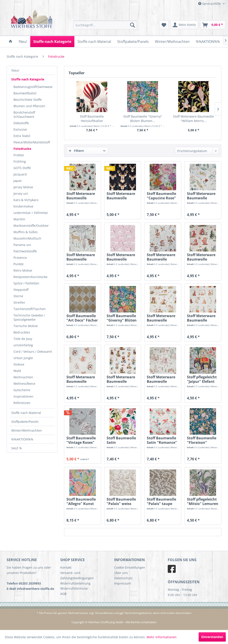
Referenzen (22, 403)
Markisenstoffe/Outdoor (31, 226)
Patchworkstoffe (25, 251)
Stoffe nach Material (26, 413)
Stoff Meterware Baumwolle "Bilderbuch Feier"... (121, 379)
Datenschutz (123, 578)
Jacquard (20, 174)
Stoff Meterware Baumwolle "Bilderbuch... (81, 196)
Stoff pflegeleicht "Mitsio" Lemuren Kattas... (203, 501)
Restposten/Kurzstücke (30, 277)
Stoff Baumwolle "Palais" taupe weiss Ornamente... (161, 501)
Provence (20, 258)
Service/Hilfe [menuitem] (210, 4)
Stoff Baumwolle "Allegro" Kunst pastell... (81, 501)
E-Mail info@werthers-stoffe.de (30, 589)
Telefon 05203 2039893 (24, 583)
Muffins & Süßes (26, 232)
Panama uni (22, 245)
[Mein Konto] (184, 25)
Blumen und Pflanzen (29, 106)
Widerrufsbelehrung (75, 583)
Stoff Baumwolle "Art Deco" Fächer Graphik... (82, 318)
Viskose (19, 364)
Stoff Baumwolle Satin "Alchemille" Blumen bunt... (121, 440)
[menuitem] (105, 25)
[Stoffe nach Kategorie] (52, 42)
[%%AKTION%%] (208, 42)
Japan (18, 181)
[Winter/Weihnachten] (172, 42)
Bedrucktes (22, 332)
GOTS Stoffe (22, 168)
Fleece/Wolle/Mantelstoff (32, 142)
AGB (63, 594)
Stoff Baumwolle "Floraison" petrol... (202, 440)
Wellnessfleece (24, 384)
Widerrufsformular (74, 588)
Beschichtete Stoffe (28, 100)
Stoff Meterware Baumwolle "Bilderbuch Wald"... (161, 318)
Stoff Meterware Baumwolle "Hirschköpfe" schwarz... (121, 196)
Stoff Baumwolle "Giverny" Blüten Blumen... (143, 119)
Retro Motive (23, 270)
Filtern (76, 151)
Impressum (122, 583)
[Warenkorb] (213, 25)
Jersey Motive (23, 187)
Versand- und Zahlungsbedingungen (77, 575)
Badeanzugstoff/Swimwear (33, 87)
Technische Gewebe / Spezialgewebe (29, 317)
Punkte (19, 264)
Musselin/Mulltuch (27, 238)
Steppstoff (21, 290)
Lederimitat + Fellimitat (31, 213)
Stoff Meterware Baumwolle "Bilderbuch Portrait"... (81, 379)
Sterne (18, 296)
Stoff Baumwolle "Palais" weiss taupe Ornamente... (121, 501)
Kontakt (66, 567)
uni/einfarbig (23, 345)
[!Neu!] (23, 42)
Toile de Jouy (23, 339)
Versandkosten (104, 613)
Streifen (19, 302)
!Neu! (15, 70)
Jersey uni (21, 193)
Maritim (19, 219)
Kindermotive (23, 206)
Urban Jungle (23, 358)
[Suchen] (132, 25)
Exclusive (20, 129)
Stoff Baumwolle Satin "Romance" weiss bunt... (162, 440)
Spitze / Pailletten (26, 283)
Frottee (19, 155)
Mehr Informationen (162, 637)
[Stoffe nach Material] (94, 42)
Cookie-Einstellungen (130, 567)
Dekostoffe (21, 123)
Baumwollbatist (25, 93)
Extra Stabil (22, 136)
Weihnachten (23, 377)
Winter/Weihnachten (27, 430)
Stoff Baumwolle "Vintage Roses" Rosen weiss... (81, 440)
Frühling (20, 161)
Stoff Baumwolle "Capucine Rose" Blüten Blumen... (162, 196)
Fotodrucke (22, 149)
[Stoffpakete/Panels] (133, 42)
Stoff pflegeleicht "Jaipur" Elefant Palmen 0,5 (202, 379)
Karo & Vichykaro (26, 200)
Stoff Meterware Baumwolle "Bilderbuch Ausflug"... (161, 379)
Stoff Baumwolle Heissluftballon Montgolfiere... (92, 119)
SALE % (17, 448)
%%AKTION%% (22, 439)
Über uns (121, 573)
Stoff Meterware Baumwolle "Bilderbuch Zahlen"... (201, 318)
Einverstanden (212, 637)
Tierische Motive (26, 326)
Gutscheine (22, 390)
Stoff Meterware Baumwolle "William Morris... (193, 119)
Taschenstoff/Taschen (30, 309)
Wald (17, 371)
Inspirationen (23, 396)
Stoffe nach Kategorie (28, 79)
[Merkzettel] (164, 25)
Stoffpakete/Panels (25, 422)
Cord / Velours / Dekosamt (33, 352)
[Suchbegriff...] (105, 25)
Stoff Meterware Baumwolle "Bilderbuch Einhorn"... (121, 257)
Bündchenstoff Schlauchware (24, 114)
